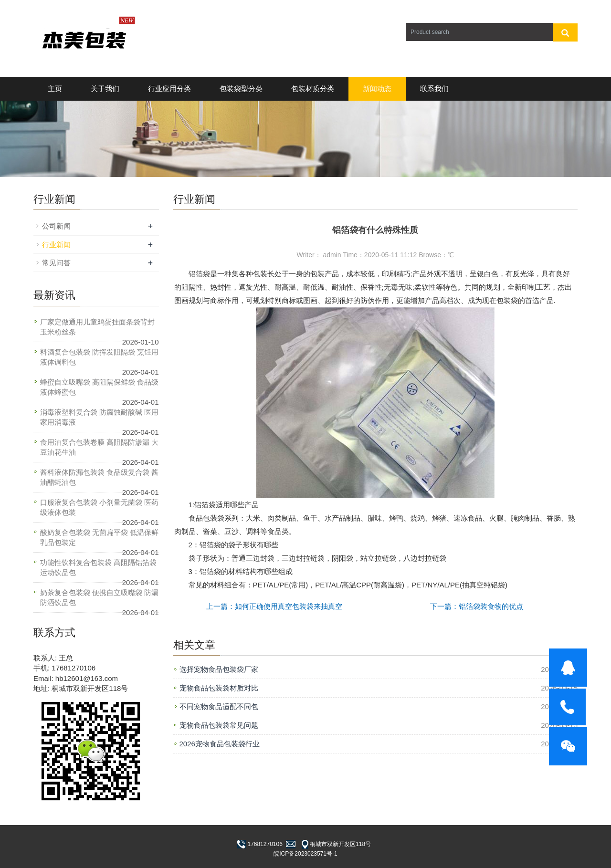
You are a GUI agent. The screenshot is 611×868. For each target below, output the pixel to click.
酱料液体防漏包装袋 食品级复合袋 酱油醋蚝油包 (99, 477)
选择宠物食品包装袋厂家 (219, 669)
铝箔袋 (199, 274)
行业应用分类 (169, 89)
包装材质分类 (313, 89)
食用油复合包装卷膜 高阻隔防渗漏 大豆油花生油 (99, 447)
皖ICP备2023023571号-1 (305, 854)
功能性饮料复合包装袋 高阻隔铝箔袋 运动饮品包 (98, 567)
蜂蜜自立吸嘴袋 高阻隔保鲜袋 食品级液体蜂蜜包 (99, 387)
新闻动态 (377, 89)
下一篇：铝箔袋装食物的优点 (477, 606)
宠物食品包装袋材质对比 (219, 688)
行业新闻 (56, 245)
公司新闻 (56, 226)
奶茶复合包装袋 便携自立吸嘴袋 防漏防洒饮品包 (99, 597)
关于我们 (105, 89)
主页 (55, 89)
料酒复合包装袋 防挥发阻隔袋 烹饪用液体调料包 (99, 357)
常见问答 (56, 263)
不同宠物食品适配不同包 (219, 706)
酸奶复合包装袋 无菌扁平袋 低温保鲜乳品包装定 (99, 537)
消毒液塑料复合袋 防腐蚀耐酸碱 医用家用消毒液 (99, 417)
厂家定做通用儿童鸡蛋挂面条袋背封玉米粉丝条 (97, 327)
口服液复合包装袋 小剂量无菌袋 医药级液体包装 (99, 507)
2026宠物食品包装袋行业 (220, 744)
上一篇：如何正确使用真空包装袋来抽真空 (274, 606)
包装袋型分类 (241, 89)
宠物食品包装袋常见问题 (219, 725)
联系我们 (434, 89)
